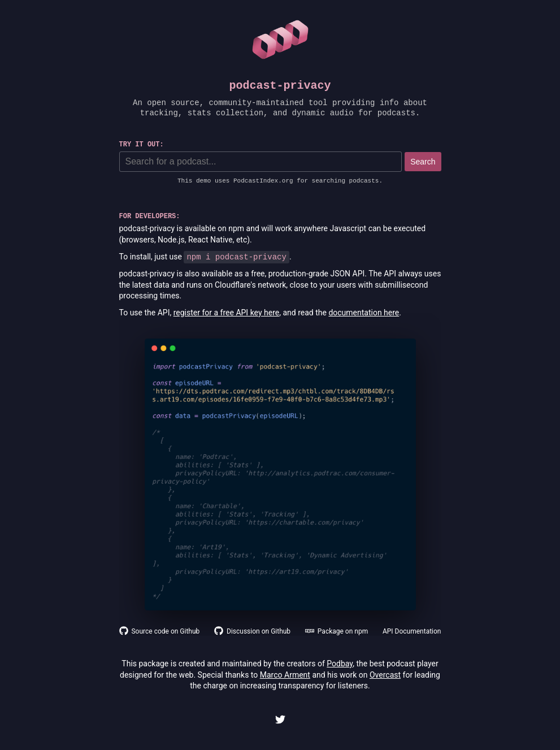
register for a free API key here (227, 313)
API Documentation (412, 631)
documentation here (364, 313)
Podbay (340, 664)
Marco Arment (285, 675)
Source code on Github (160, 631)
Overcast (385, 675)
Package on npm (337, 631)
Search (423, 162)
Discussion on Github (252, 631)
